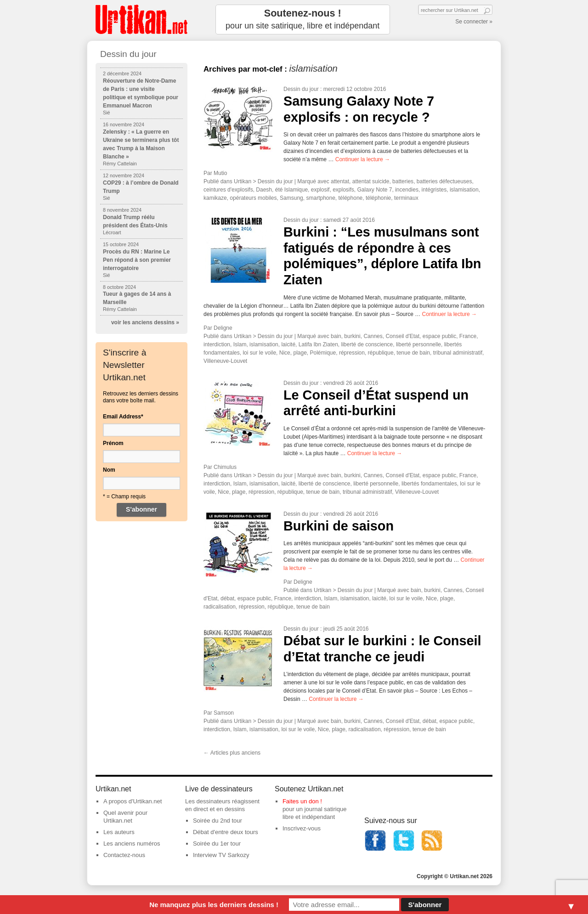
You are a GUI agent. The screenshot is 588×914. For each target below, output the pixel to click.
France (468, 336)
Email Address (123, 417)
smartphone (320, 198)
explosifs (343, 190)
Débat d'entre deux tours (226, 832)
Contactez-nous (124, 855)
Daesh (264, 190)
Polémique (323, 353)
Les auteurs (119, 832)
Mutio (220, 173)
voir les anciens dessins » (145, 322)
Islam (240, 344)
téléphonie (378, 198)
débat (227, 598)
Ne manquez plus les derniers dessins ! (214, 905)
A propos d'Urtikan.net (133, 801)
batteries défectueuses (444, 181)
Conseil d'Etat (402, 336)
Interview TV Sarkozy (221, 855)
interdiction (217, 344)
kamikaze (215, 198)
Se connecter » (474, 22)
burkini (352, 336)
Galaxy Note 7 (374, 190)
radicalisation (220, 607)
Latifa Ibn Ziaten (318, 344)
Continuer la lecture (363, 159)
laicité (288, 344)
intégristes (434, 190)
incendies (407, 190)
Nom (109, 470)
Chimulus (225, 467)
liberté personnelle (418, 344)
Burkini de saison (339, 526)
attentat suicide (371, 181)
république (381, 353)
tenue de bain (413, 353)
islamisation (464, 190)
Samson (224, 713)
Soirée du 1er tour (217, 843)
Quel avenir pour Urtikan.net (125, 817)
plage (300, 353)
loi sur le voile (259, 353)
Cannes (373, 336)
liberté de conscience (367, 344)
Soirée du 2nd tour (218, 821)
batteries (403, 181)
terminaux (406, 198)
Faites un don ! (302, 801)
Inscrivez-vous (302, 828)
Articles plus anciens (232, 753)
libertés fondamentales (429, 484)
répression (352, 353)
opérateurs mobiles (253, 198)
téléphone (351, 198)
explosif (320, 190)
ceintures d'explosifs (228, 190)
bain (336, 336)
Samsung (291, 198)
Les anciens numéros (132, 843)
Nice (285, 353)
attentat (340, 181)
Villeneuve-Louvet (225, 361)
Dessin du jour (301, 89)
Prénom (113, 443)
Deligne (223, 328)
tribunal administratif (458, 353)
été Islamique (291, 190)
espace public (439, 336)
